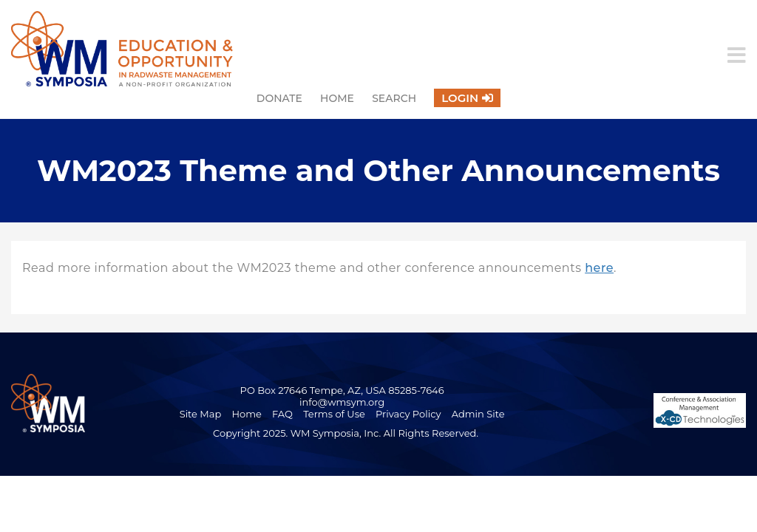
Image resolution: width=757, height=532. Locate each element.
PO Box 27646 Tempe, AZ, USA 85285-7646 (342, 390)
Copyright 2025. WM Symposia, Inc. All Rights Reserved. (346, 433)
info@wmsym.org (342, 402)
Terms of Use (334, 414)
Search (394, 98)
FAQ (282, 414)
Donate (279, 98)
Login (460, 98)
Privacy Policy (408, 414)
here (599, 268)
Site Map (201, 414)
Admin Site (478, 414)
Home (337, 98)
